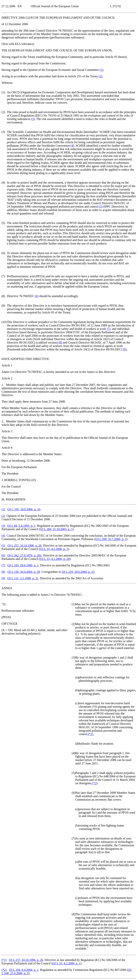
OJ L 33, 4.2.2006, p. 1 (54, 549)
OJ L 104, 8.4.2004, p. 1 (24, 970)
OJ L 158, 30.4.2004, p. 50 (24, 572)
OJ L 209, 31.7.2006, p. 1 (111, 539)
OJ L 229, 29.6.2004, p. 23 (78, 572)
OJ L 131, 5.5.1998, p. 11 (23, 578)
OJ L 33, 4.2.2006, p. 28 (55, 559)
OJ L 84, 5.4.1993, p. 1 (21, 526)
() (101, 70)
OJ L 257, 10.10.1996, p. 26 (25, 546)
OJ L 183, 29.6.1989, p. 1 (23, 565)
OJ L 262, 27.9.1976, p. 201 (25, 555)
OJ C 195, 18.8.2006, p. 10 (24, 509)
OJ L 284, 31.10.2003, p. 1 (56, 529)
